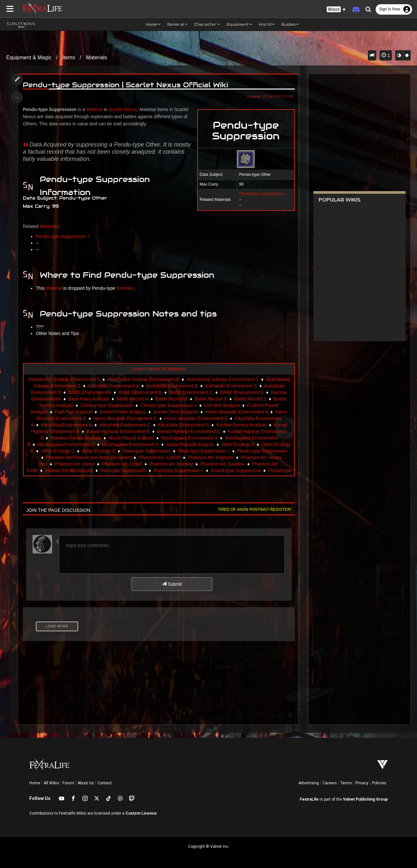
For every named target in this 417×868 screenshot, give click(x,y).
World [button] (267, 24)
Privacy (362, 783)
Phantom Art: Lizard (122, 464)
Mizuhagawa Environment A (189, 438)
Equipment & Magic (29, 57)
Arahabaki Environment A (113, 386)
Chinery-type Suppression (107, 405)
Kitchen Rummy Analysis (241, 425)
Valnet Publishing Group (365, 799)
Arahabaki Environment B (172, 386)
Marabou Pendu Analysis (76, 438)
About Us (86, 783)
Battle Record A (132, 399)
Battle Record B (171, 399)
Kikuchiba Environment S (183, 425)
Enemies (125, 288)
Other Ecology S (98, 451)
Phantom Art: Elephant (211, 457)
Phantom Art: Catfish (159, 457)
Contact (105, 783)
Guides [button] (290, 24)
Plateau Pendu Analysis (69, 470)
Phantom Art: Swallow (223, 464)
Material (94, 109)
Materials (97, 57)
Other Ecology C (58, 451)
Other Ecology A (238, 444)
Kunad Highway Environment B (118, 431)
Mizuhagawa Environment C (66, 444)
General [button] (177, 24)
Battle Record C (211, 399)
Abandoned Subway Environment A (65, 379)
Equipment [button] (239, 24)
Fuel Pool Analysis (73, 412)
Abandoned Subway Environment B (143, 379)
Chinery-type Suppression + (169, 405)
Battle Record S (250, 399)
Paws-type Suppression (146, 451)
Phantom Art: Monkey (171, 464)
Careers (330, 783)
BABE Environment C (191, 392)
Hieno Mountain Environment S (196, 418)
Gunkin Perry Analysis (175, 412)
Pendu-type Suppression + (263, 194)
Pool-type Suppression (123, 470)
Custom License (141, 813)
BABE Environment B (140, 392)
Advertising (309, 783)
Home (35, 783)
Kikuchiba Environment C (125, 425)
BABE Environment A (90, 392)
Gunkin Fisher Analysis (122, 412)
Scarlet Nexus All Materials (159, 369)
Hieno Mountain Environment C (125, 418)
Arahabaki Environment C (231, 386)
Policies (379, 783)
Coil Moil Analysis (222, 405)
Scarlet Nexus (123, 109)
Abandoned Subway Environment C (223, 379)
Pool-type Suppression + (179, 470)
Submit (172, 584)
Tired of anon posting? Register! (254, 510)
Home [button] (153, 24)
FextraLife (309, 799)
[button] (336, 10)
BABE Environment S (242, 392)
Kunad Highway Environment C (189, 431)
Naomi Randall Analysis (190, 444)
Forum (68, 783)
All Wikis (51, 783)
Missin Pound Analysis (131, 438)
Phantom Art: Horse (75, 464)
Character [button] (207, 24)
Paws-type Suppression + (204, 451)
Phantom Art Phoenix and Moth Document (88, 457)
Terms (346, 783)
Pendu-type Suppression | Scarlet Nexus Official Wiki (125, 85)
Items (69, 57)
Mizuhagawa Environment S (130, 444)
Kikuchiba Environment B (66, 425)
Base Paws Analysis (89, 399)
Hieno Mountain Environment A (237, 412)
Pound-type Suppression (236, 470)
